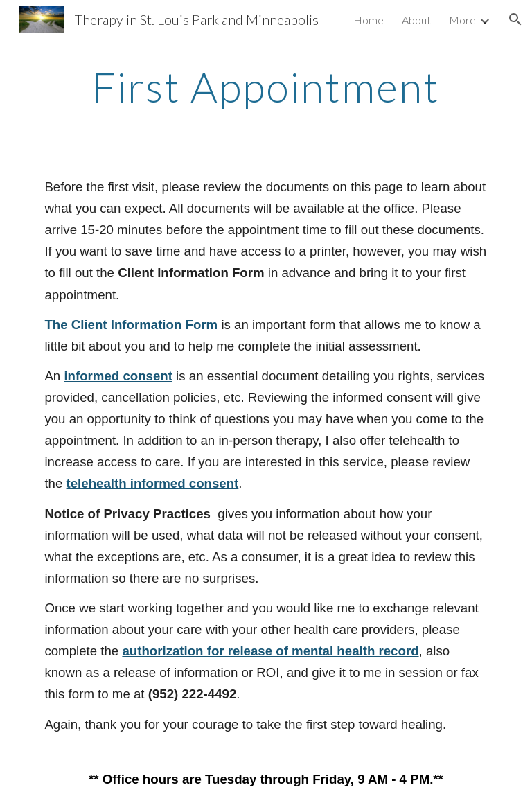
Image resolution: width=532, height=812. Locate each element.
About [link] (416, 20)
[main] (266, 87)
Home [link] (369, 20)
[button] (515, 19)
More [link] (462, 20)
